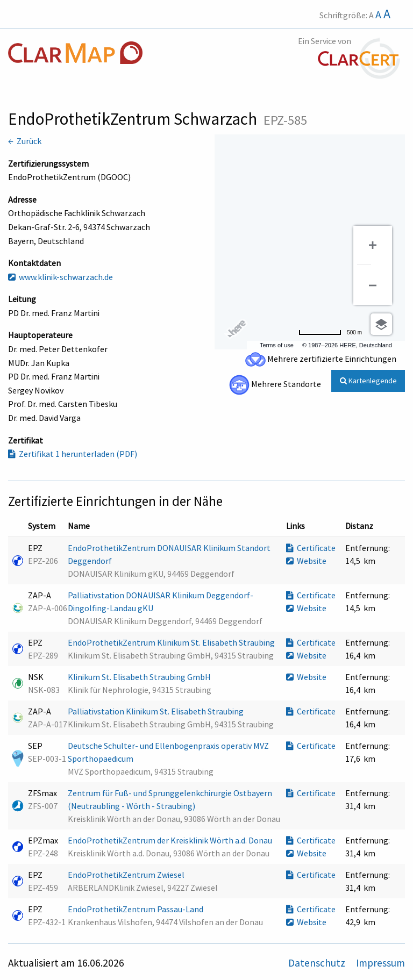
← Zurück (25, 141)
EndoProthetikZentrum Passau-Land (136, 909)
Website (306, 561)
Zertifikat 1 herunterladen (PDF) (73, 454)
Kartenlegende (368, 381)
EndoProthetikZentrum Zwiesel (127, 875)
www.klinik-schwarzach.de (60, 277)
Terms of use (277, 345)
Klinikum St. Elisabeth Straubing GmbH (140, 677)
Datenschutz (318, 963)
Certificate (311, 548)
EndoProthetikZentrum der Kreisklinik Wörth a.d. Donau (171, 840)
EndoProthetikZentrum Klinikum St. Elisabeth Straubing (172, 642)
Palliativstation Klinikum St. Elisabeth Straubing (156, 711)
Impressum (380, 963)
